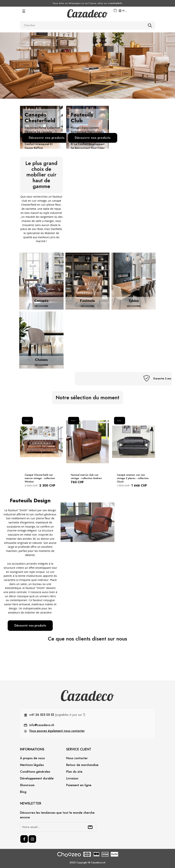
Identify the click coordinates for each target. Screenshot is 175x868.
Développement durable (37, 778)
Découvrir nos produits (30, 626)
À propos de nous (32, 758)
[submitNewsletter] (90, 827)
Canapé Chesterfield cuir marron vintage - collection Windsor (40, 478)
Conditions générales (35, 772)
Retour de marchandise (82, 765)
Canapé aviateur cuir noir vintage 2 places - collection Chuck (133, 478)
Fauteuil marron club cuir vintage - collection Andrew (86, 477)
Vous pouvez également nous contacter (57, 731)
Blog (23, 792)
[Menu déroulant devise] (123, 11)
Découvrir (41, 306)
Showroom (27, 785)
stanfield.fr (115, 3)
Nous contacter (77, 758)
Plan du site (74, 772)
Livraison (72, 778)
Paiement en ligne (79, 785)
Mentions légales (32, 765)
